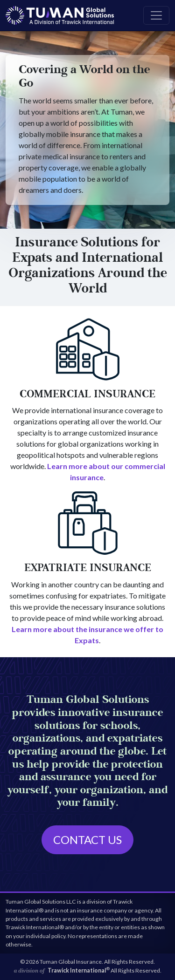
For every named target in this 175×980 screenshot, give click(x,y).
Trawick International (79, 970)
